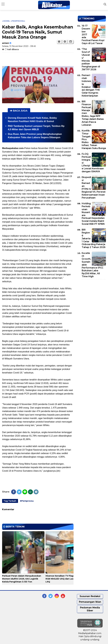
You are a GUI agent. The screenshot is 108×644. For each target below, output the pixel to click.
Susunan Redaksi (90, 596)
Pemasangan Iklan (90, 602)
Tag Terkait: (10, 501)
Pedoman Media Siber (90, 609)
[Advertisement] (93, 298)
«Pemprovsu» (18, 21)
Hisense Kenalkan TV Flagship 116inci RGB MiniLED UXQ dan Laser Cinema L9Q (65, 579)
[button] (71, 42)
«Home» (6, 21)
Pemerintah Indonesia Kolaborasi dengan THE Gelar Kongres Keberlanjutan (91, 85)
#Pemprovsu (27, 501)
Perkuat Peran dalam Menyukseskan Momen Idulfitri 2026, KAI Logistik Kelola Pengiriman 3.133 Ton (22, 579)
